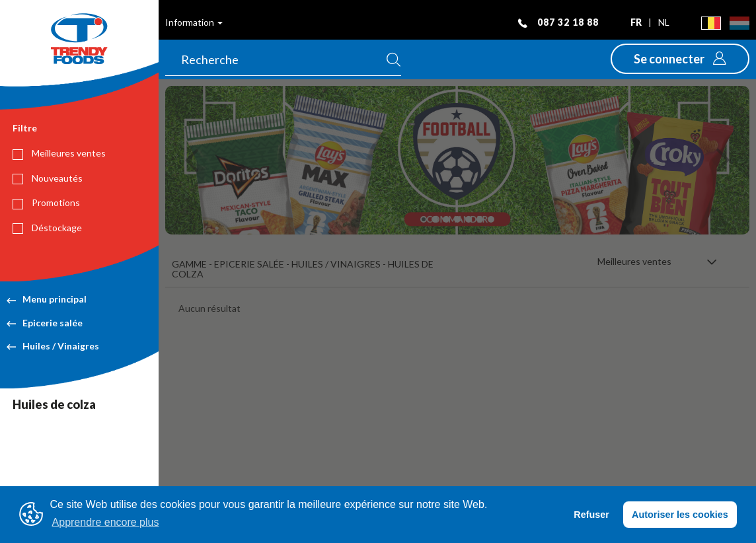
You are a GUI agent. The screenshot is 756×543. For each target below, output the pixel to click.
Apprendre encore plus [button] (106, 522)
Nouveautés (48, 178)
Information (194, 22)
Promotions (46, 203)
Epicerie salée (45, 323)
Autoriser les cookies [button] (680, 515)
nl (664, 22)
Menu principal (47, 299)
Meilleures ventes (59, 153)
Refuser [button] (591, 515)
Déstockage (47, 228)
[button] (680, 59)
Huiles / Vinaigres (53, 346)
